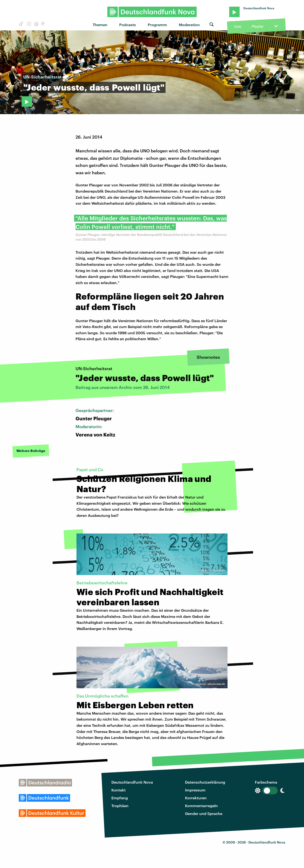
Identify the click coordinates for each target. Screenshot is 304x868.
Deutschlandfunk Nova (132, 782)
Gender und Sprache (204, 813)
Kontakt (119, 790)
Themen (100, 25)
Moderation (189, 25)
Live (238, 26)
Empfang (120, 798)
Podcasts (128, 25)
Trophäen (120, 806)
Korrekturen (196, 798)
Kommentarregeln (201, 806)
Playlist (258, 26)
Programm (157, 25)
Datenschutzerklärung (205, 782)
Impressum (195, 790)
